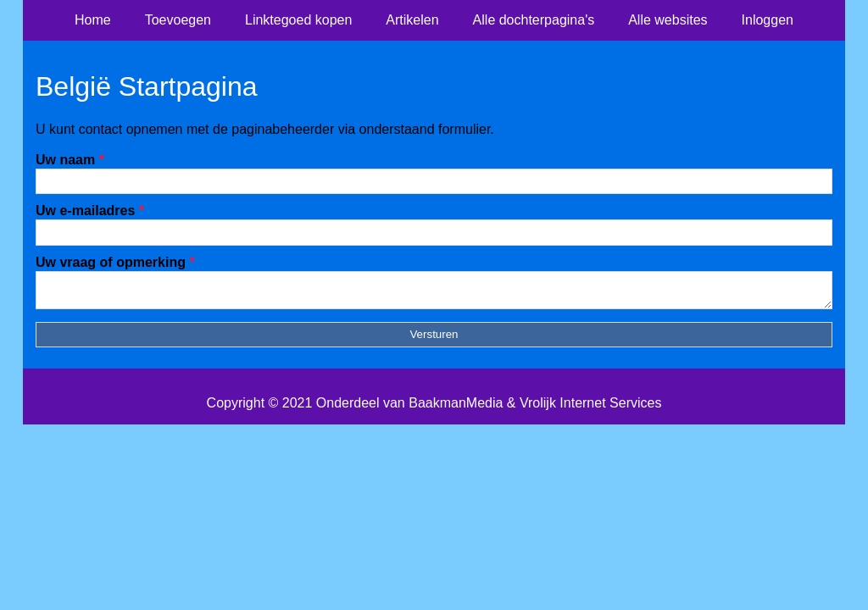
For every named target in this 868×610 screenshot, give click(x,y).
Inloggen (768, 20)
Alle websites (668, 20)
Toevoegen (178, 20)
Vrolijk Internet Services (590, 408)
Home (93, 20)
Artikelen (412, 20)
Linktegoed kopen (298, 20)
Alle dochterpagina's (534, 20)
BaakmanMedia (456, 408)
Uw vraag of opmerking (115, 262)
